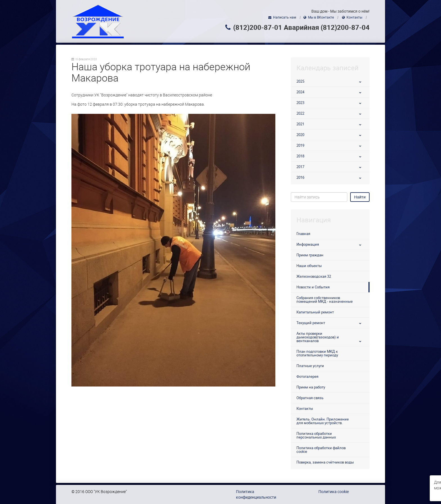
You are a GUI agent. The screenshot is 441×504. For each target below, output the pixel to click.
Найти (360, 197)
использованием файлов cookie (361, 482)
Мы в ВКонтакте (321, 17)
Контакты (354, 17)
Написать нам (285, 17)
